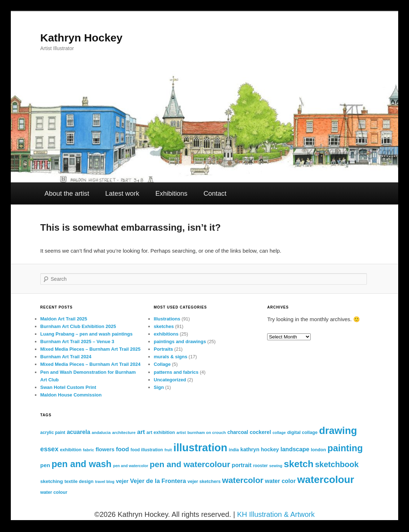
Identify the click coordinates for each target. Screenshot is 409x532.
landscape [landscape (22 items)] (295, 449)
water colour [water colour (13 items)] (54, 492)
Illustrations (167, 319)
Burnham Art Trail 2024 (66, 357)
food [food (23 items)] (122, 449)
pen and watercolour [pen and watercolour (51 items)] (190, 464)
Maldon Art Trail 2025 (64, 319)
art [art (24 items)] (141, 432)
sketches (164, 326)
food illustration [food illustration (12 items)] (147, 450)
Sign (159, 387)
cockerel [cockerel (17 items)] (260, 432)
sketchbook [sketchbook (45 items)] (337, 464)
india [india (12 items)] (234, 450)
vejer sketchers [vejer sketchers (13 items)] (204, 482)
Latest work (122, 193)
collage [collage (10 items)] (279, 433)
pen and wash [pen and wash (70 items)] (82, 464)
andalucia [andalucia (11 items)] (101, 433)
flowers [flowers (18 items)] (105, 449)
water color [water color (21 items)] (280, 481)
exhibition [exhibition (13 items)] (71, 450)
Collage (162, 364)
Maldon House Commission (71, 395)
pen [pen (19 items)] (45, 465)
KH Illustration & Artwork (276, 514)
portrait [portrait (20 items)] (242, 465)
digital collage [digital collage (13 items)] (302, 433)
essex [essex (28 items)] (50, 449)
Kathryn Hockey (81, 38)
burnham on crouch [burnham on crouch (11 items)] (206, 433)
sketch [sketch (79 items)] (299, 464)
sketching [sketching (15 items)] (52, 481)
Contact (215, 193)
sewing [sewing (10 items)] (276, 466)
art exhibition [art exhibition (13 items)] (161, 433)
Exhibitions (171, 193)
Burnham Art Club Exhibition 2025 (78, 326)
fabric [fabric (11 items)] (88, 450)
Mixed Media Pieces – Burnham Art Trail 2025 (90, 349)
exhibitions (166, 334)
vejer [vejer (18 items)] (122, 481)
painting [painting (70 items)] (345, 448)
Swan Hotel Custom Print (68, 387)
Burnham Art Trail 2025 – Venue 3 (77, 342)
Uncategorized (170, 380)
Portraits (163, 349)
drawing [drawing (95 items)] (338, 431)
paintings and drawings (180, 342)
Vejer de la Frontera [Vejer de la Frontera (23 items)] (158, 481)
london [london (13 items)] (318, 450)
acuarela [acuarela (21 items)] (78, 432)
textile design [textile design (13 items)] (79, 482)
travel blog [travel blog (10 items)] (105, 482)
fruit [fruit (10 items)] (168, 450)
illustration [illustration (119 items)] (201, 447)
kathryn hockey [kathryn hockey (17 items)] (260, 449)
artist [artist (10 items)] (181, 433)
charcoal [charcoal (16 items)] (238, 432)
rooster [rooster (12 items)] (260, 466)
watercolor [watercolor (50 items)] (243, 480)
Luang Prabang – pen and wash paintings (86, 334)
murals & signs (170, 357)
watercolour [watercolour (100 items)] (326, 480)
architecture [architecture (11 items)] (124, 433)
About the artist (67, 193)
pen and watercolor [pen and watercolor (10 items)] (131, 466)
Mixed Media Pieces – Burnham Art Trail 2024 (90, 364)
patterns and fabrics (176, 372)
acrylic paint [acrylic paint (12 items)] (53, 433)
